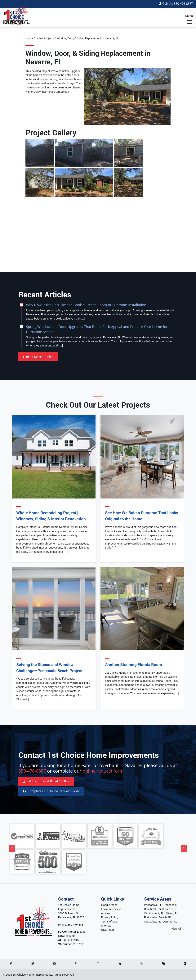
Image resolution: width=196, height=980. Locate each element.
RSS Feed (107, 930)
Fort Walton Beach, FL (158, 918)
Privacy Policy (110, 918)
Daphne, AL (170, 922)
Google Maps (109, 905)
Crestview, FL (152, 922)
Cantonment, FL (154, 913)
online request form (106, 771)
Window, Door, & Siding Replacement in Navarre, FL (87, 38)
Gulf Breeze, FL (168, 909)
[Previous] (12, 849)
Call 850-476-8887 (46, 781)
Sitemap (106, 926)
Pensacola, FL (153, 905)
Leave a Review (111, 909)
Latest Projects (45, 38)
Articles (106, 913)
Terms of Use (109, 922)
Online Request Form (51, 791)
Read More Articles (38, 357)
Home (29, 38)
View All (176, 929)
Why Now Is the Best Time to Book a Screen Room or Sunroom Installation (86, 305)
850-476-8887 (183, 4)
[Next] (184, 849)
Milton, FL (172, 913)
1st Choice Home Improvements (33, 975)
